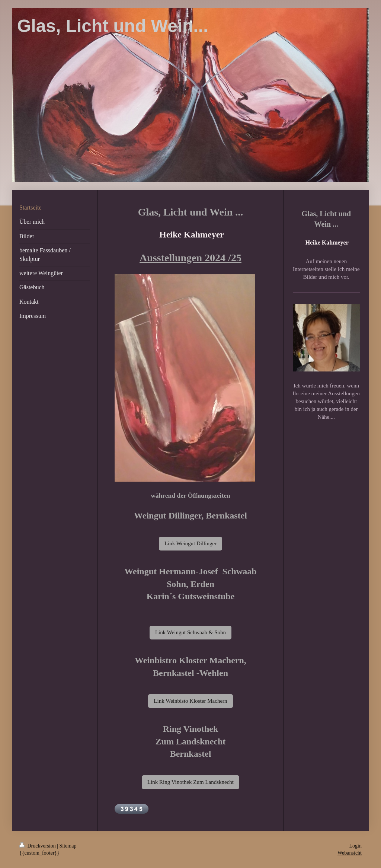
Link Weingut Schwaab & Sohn (190, 632)
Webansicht (350, 853)
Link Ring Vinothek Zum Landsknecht (190, 782)
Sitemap (68, 846)
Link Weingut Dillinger (190, 543)
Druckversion (38, 846)
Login (356, 846)
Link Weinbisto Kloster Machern (190, 701)
